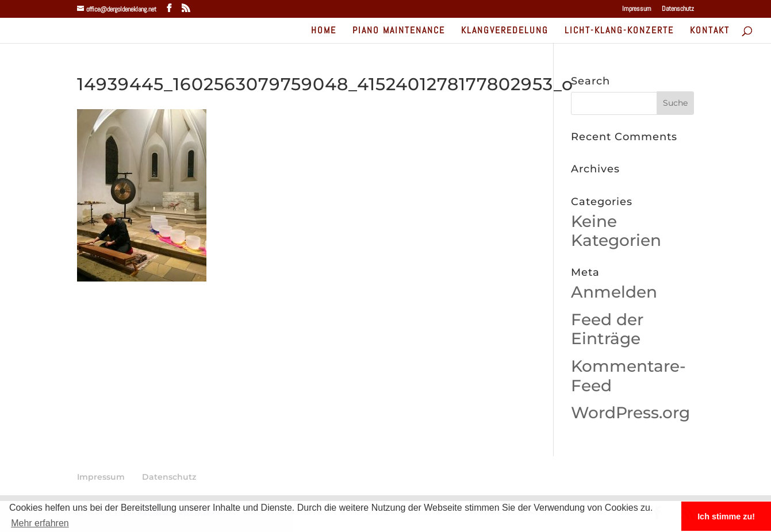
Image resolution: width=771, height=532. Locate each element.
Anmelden (614, 292)
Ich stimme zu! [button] (726, 516)
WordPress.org (630, 413)
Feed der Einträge (607, 329)
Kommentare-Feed (628, 376)
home (324, 31)
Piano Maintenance (399, 31)
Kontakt (710, 31)
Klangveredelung (505, 31)
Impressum (637, 9)
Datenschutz (678, 9)
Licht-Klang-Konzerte (619, 31)
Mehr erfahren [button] (40, 523)
